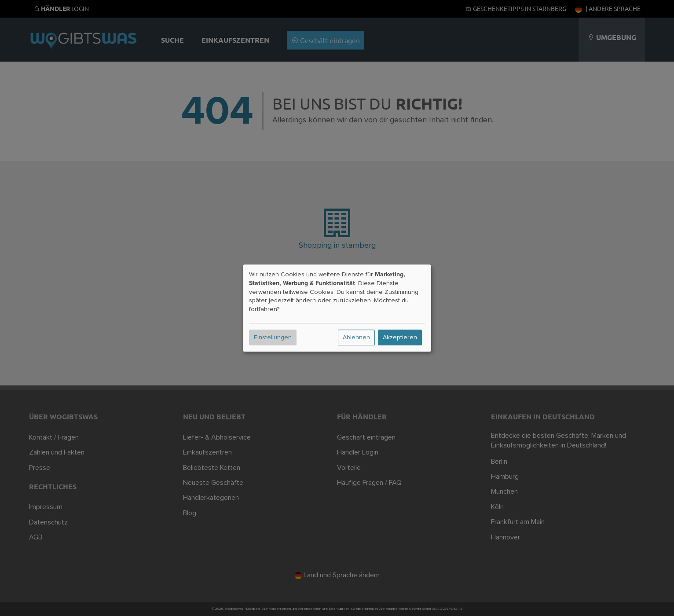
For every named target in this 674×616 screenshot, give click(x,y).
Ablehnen (356, 337)
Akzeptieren (400, 337)
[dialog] (337, 308)
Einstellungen (273, 337)
